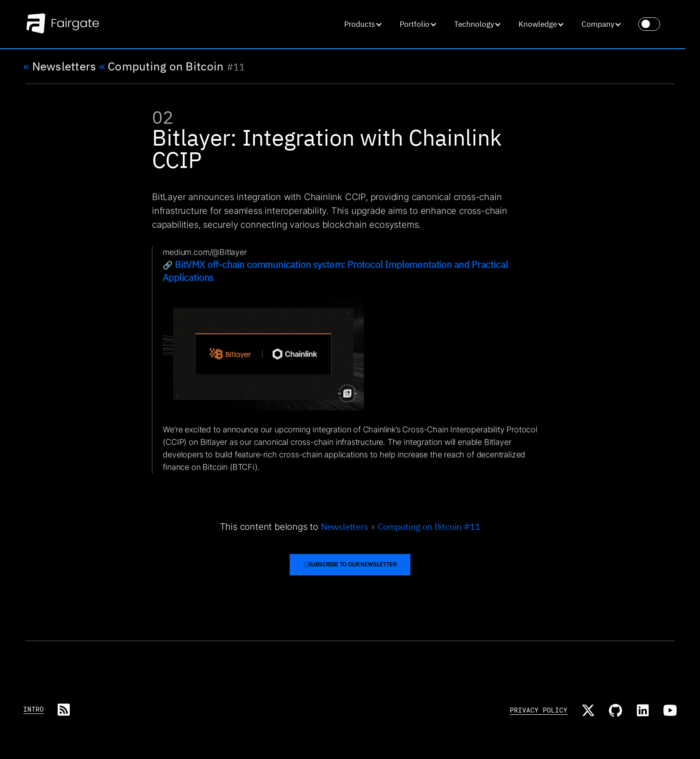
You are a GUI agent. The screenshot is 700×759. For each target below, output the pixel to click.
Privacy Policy (539, 710)
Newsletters (60, 66)
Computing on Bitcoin (162, 66)
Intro (34, 709)
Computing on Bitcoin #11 (429, 526)
